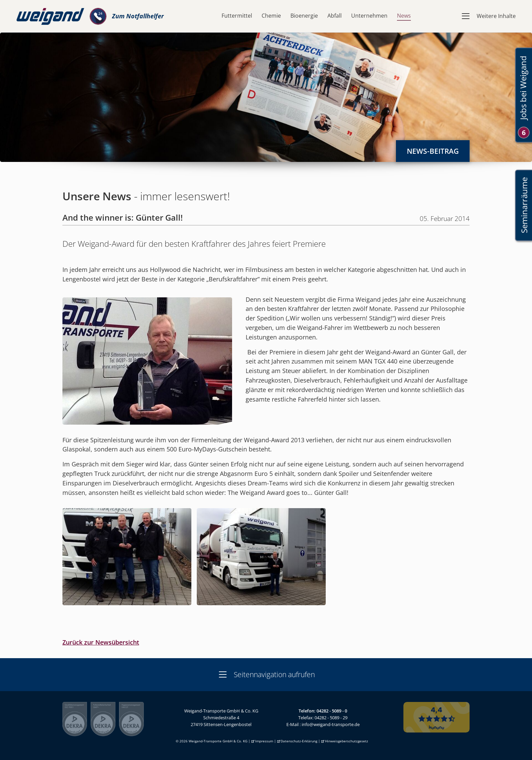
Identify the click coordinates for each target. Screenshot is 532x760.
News (404, 16)
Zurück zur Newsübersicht (101, 642)
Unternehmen (369, 16)
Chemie (271, 16)
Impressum (264, 741)
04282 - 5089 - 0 (332, 711)
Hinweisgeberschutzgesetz (347, 741)
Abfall (335, 16)
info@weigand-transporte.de (331, 724)
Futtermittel (237, 16)
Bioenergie (304, 16)
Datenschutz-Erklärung (299, 741)
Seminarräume (524, 206)
